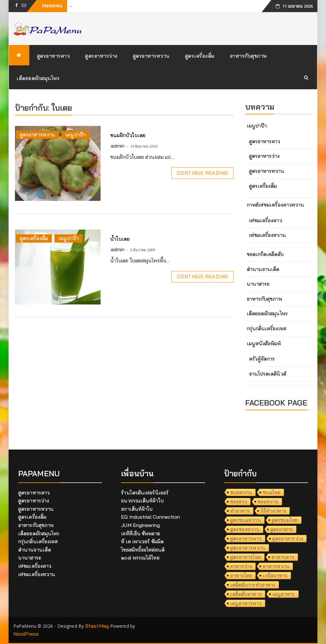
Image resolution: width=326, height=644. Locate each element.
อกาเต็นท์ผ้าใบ (137, 509)
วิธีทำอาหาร (273, 511)
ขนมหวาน (241, 492)
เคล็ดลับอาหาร (246, 594)
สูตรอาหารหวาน (151, 56)
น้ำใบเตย (120, 239)
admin (118, 146)
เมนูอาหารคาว (246, 603)
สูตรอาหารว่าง (101, 56)
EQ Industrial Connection (150, 517)
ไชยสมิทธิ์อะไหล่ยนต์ (143, 550)
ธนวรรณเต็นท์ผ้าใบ (142, 501)
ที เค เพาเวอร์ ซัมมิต (142, 541)
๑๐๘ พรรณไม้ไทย (140, 558)
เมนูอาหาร (284, 594)
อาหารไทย (241, 575)
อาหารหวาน (276, 566)
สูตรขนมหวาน (246, 520)
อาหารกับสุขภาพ (248, 56)
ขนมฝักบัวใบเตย (128, 135)
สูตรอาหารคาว (53, 56)
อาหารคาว (283, 557)
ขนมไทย (272, 492)
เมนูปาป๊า (75, 135)
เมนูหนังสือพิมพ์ (264, 343)
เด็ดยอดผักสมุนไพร (38, 78)
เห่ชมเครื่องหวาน (267, 235)
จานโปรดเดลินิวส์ (268, 374)
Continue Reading (202, 173)
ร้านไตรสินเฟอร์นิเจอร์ (145, 493)
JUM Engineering (140, 525)
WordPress (26, 634)
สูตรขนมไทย (285, 520)
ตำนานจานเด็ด (263, 269)
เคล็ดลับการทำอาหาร (253, 585)
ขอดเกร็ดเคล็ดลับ (265, 254)
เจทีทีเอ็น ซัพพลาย (140, 533)
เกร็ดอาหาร (275, 575)
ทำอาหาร (240, 511)
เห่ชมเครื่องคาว (266, 220)
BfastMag (97, 626)
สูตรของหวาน (245, 529)
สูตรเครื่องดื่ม (200, 56)
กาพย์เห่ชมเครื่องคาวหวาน (276, 205)
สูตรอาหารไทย (246, 557)
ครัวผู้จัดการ (262, 359)
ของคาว (239, 501)
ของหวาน (268, 501)
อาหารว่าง (241, 566)
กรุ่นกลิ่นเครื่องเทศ (266, 328)
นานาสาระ (258, 284)
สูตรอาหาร (282, 529)
